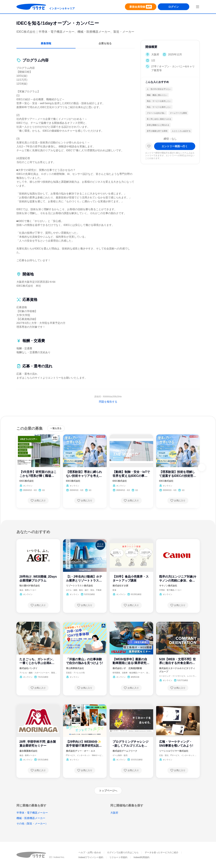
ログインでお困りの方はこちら (123, 852)
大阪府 (114, 813)
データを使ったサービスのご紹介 (162, 852)
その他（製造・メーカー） (32, 823)
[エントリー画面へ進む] (175, 146)
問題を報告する (108, 402)
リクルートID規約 (118, 857)
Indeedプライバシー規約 (91, 857)
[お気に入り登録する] (38, 501)
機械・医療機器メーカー (31, 818)
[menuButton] (197, 7)
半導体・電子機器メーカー (32, 813)
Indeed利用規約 (141, 857)
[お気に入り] (149, 146)
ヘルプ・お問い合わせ (90, 852)
